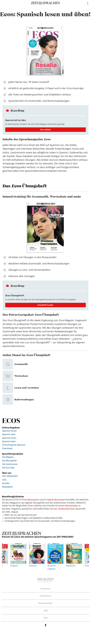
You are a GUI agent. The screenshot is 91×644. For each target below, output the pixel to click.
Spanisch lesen (9, 441)
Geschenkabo (71, 506)
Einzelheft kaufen (45, 305)
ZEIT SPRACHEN (10, 476)
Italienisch (73, 555)
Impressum (45, 589)
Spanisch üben (9, 434)
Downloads (7, 448)
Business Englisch (55, 557)
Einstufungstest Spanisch (14, 445)
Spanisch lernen (9, 431)
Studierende (64, 509)
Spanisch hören (9, 438)
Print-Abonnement (31, 500)
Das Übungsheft (9, 461)
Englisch (18, 555)
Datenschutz (45, 596)
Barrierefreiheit (45, 603)
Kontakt (6, 483)
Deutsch (36, 555)
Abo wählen (45, 130)
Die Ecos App (8, 468)
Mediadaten (8, 487)
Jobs (4, 480)
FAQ (46, 618)
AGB (46, 611)
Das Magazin (8, 457)
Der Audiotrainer (10, 464)
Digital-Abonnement (56, 500)
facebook (45, 625)
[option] (55, 557)
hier (55, 509)
